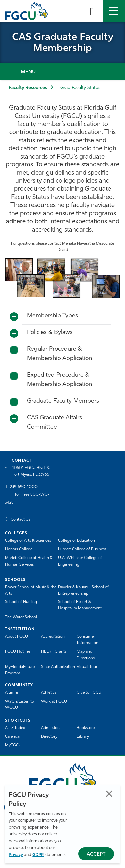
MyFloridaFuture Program (20, 670)
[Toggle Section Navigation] (62, 72)
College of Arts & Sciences (28, 541)
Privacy (16, 855)
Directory (49, 737)
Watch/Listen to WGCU (19, 705)
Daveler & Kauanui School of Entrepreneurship (83, 590)
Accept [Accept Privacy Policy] (96, 855)
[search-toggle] (92, 11)
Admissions (51, 728)
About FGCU (16, 637)
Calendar (13, 737)
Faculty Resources (28, 88)
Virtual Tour (87, 667)
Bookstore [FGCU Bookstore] (86, 728)
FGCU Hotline (17, 652)
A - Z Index (15, 728)
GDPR (38, 855)
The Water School (21, 617)
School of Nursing (21, 602)
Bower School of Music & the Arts (31, 590)
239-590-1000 (24, 487)
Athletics (49, 693)
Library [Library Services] (83, 737)
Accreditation (53, 637)
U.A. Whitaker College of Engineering (80, 561)
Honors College (19, 549)
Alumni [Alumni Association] (11, 693)
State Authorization (58, 667)
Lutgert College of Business (82, 549)
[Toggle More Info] (14, 317)
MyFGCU (13, 745)
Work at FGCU (54, 702)
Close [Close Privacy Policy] (109, 794)
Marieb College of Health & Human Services (29, 561)
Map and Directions (86, 655)
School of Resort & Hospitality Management (80, 605)
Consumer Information (87, 640)
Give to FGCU (89, 693)
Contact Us (20, 520)
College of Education (76, 541)
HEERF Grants (54, 652)
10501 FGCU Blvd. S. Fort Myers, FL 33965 (31, 471)
